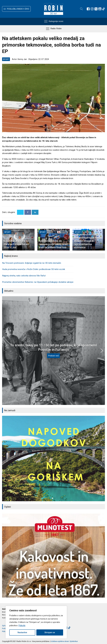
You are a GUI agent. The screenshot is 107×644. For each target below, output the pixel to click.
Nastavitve (22, 632)
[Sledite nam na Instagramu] (92, 9)
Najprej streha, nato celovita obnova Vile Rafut (24, 276)
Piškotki (22, 626)
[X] (20, 212)
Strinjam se (50, 632)
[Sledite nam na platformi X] (96, 9)
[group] (53, 459)
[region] (36, 622)
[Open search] (82, 9)
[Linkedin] (35, 212)
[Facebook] (28, 212)
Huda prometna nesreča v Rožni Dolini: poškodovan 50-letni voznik (34, 269)
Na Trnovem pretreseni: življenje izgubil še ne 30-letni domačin (32, 263)
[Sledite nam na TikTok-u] (104, 9)
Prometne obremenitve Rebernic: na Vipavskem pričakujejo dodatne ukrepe (38, 282)
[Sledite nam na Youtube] (100, 9)
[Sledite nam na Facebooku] (88, 9)
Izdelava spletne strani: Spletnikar (64, 641)
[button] (16, 9)
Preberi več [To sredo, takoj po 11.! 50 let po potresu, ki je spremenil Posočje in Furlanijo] (53, 356)
